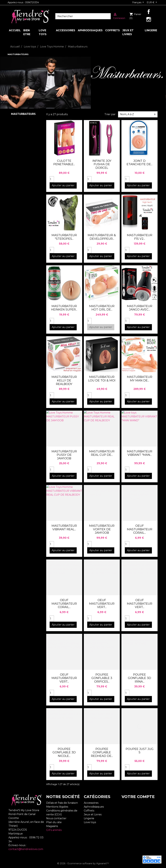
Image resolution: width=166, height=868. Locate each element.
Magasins (52, 826)
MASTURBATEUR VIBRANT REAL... (64, 528)
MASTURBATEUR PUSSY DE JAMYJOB (64, 455)
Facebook (149, 12)
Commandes (130, 807)
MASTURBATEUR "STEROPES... (64, 237)
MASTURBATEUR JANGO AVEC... (140, 308)
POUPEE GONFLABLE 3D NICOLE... (64, 752)
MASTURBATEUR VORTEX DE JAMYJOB (102, 529)
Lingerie (89, 818)
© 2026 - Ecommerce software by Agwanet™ (83, 863)
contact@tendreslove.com (26, 849)
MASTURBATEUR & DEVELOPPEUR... (102, 237)
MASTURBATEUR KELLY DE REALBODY (64, 380)
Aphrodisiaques (94, 807)
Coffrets (89, 811)
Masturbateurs (23, 114)
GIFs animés (54, 830)
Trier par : (111, 114)
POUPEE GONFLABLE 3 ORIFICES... (102, 678)
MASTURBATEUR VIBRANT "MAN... (140, 453)
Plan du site (54, 822)
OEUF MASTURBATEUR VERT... (102, 604)
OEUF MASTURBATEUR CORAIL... (140, 529)
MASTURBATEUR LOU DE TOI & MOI (102, 379)
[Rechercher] (83, 16)
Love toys (90, 822)
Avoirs (125, 811)
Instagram (149, 19)
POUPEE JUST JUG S (140, 751)
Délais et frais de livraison (62, 803)
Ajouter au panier (63, 185)
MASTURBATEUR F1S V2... (140, 237)
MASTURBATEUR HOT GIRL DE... (102, 308)
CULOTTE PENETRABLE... (64, 163)
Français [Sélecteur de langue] (137, 2)
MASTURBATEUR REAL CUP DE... (102, 453)
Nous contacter (56, 818)
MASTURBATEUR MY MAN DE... (140, 379)
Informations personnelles (139, 803)
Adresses (127, 814)
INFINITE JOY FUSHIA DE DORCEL (102, 164)
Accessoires (91, 803)
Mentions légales (57, 807)
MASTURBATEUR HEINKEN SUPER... (64, 308)
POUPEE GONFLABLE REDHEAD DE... (102, 752)
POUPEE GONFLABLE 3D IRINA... (139, 678)
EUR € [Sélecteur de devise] (151, 2)
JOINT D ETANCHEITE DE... (139, 163)
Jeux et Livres (93, 814)
